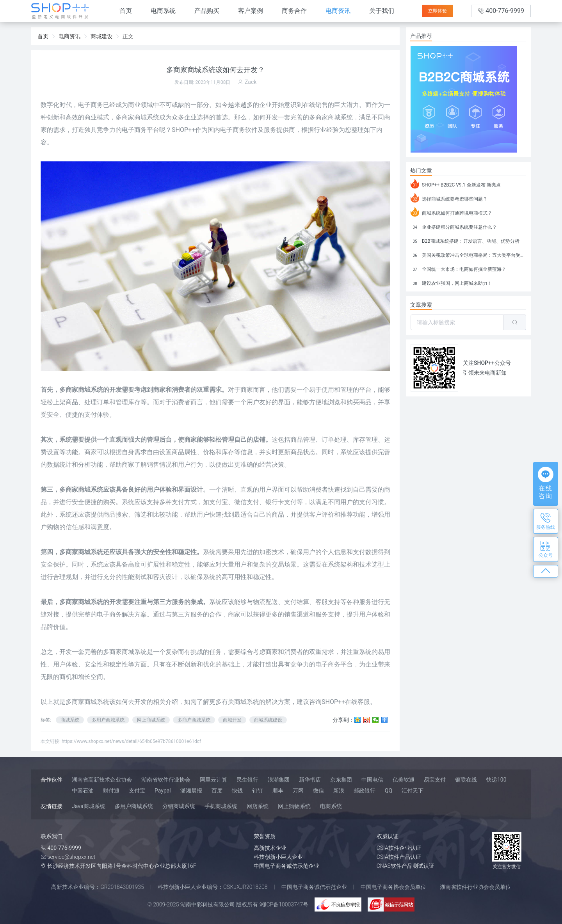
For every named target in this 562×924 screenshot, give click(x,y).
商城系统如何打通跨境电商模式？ (451, 212)
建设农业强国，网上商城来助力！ (451, 282)
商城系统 (134, 652)
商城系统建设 (268, 720)
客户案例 (251, 11)
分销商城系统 (179, 806)
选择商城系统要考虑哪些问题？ (449, 198)
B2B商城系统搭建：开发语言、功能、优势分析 (465, 240)
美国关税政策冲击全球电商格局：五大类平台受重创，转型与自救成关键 (468, 254)
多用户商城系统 (108, 720)
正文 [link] (128, 36)
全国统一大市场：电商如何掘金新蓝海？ (458, 268)
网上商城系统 (151, 720)
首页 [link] (43, 36)
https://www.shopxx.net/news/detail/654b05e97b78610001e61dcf (131, 741)
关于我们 (382, 11)
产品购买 (207, 11)
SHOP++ (183, 130)
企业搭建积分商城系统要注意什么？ (454, 226)
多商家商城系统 (87, 702)
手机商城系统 (221, 806)
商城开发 (232, 720)
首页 (126, 11)
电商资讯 (338, 11)
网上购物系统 (294, 806)
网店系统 (258, 806)
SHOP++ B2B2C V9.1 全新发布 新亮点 (456, 184)
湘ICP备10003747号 (284, 904)
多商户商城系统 (194, 720)
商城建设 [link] (101, 36)
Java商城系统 (89, 806)
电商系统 (163, 11)
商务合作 (294, 11)
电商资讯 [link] (69, 36)
